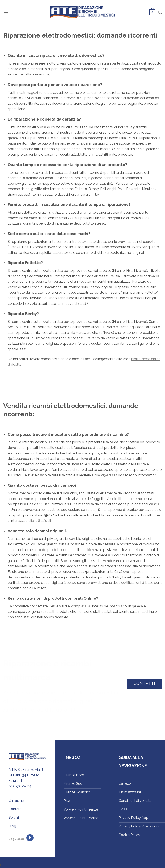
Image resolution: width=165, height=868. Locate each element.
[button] (6, 12)
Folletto (85, 282)
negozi (32, 93)
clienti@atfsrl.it (106, 475)
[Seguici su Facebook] (30, 838)
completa (78, 606)
